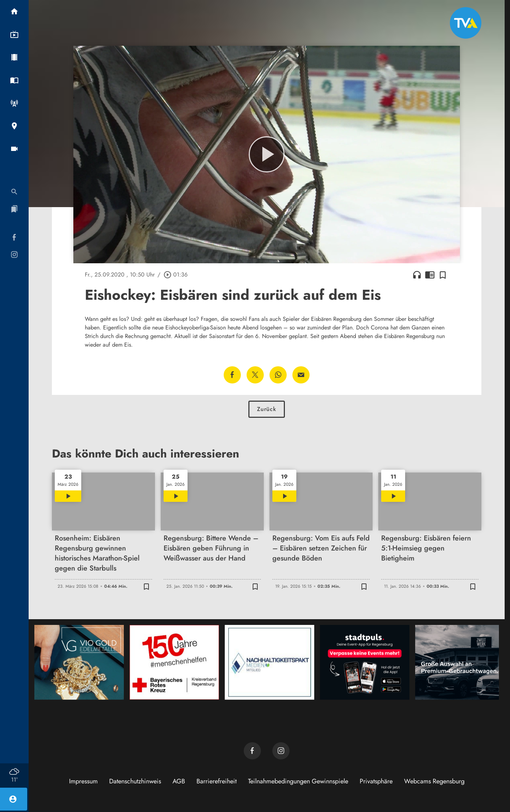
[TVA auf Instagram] (281, 751)
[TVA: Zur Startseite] (466, 23)
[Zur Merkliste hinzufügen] (443, 275)
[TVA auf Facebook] (252, 751)
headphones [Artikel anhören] (417, 275)
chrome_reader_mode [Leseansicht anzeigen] (430, 275)
